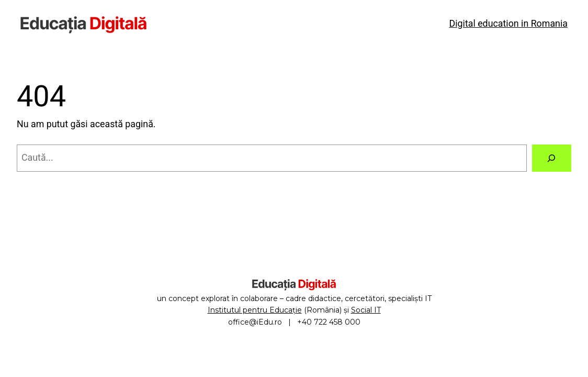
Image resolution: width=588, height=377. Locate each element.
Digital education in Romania (508, 23)
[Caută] (552, 158)
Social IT (366, 310)
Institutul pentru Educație (255, 310)
